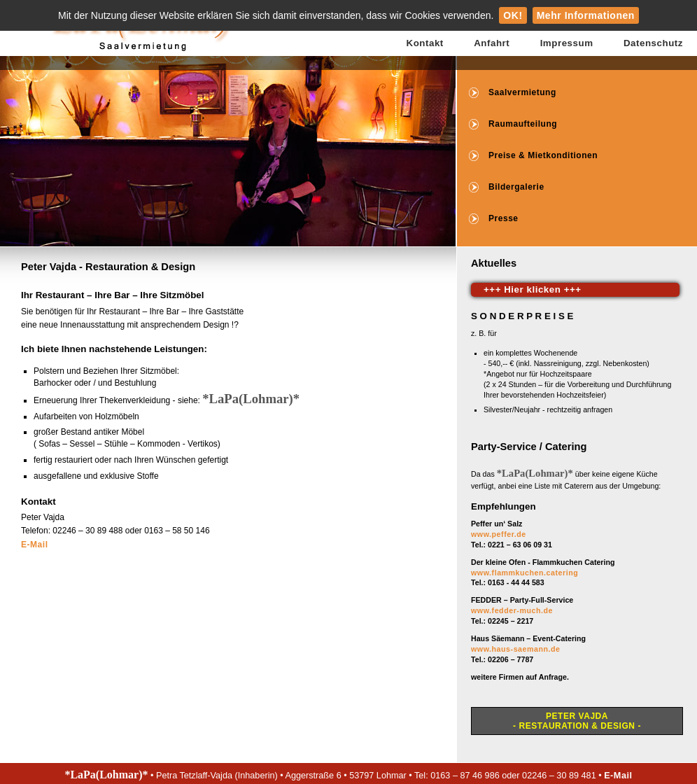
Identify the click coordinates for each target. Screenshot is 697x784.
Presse (504, 218)
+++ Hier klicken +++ (533, 289)
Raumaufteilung (523, 124)
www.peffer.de (499, 534)
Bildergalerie (516, 187)
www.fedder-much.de (512, 610)
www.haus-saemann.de (516, 649)
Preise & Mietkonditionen (543, 155)
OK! (513, 15)
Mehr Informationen (586, 15)
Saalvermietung (522, 92)
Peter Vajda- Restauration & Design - (577, 721)
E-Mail (35, 545)
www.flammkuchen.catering (524, 573)
